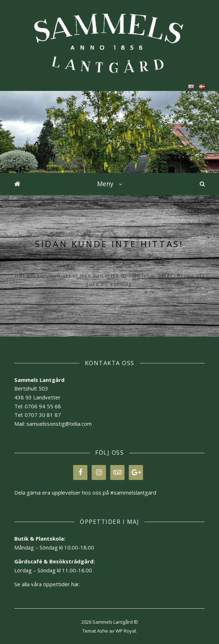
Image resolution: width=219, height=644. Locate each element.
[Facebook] (80, 472)
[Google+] (136, 472)
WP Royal (126, 631)
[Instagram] (99, 472)
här (75, 584)
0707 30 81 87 (43, 415)
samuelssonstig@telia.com (59, 424)
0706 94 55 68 (43, 406)
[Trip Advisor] (117, 472)
